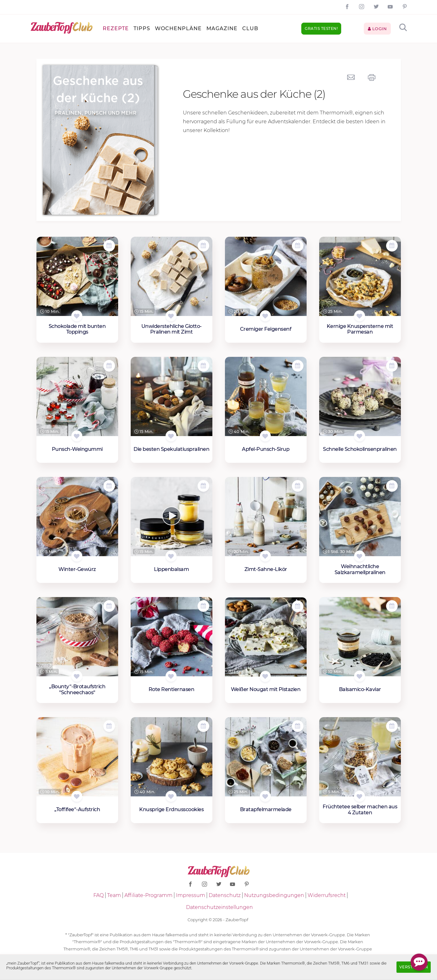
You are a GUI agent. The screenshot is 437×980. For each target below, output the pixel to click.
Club (250, 28)
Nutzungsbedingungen (274, 895)
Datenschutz (225, 895)
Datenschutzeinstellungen (219, 907)
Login (377, 29)
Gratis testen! (321, 28)
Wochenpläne (178, 28)
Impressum (191, 895)
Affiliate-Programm (148, 895)
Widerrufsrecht (327, 895)
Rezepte (116, 28)
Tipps (142, 28)
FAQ (98, 895)
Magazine (222, 28)
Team (114, 895)
